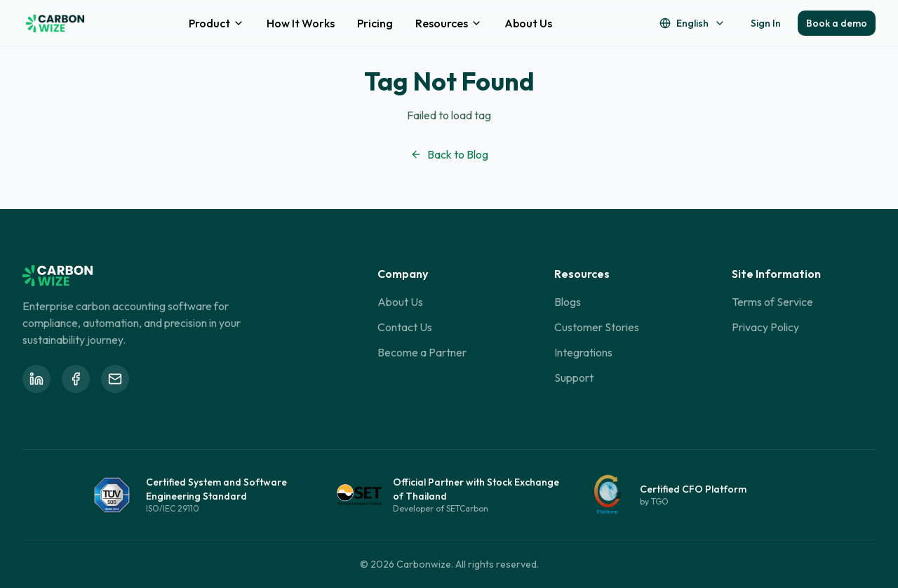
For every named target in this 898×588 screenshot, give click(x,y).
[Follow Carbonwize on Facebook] (76, 379)
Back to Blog (449, 154)
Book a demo (837, 23)
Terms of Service (772, 302)
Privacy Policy (765, 327)
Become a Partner (422, 352)
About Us (528, 23)
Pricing (375, 23)
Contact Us (405, 327)
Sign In (766, 23)
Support (574, 377)
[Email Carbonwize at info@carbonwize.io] (115, 379)
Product (216, 23)
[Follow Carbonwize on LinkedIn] (36, 379)
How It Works (301, 23)
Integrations (583, 352)
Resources (449, 23)
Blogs (568, 302)
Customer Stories (597, 327)
